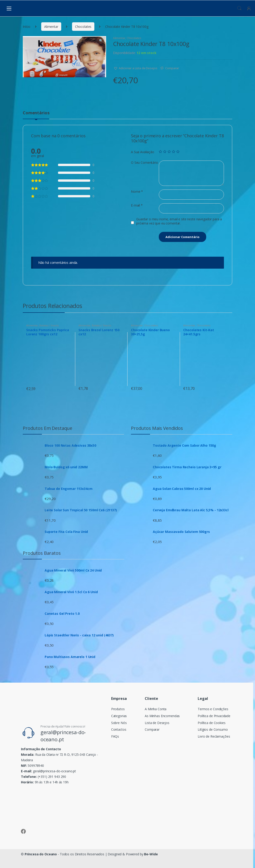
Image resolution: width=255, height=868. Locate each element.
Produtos (118, 709)
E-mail (137, 205)
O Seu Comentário (145, 163)
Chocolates (83, 27)
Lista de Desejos (157, 723)
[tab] (36, 115)
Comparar (172, 68)
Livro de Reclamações (214, 736)
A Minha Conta (156, 709)
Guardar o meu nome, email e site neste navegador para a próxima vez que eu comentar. (179, 221)
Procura (239, 8)
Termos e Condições (213, 709)
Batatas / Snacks (49, 325)
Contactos (119, 729)
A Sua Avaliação (143, 152)
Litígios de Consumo (213, 729)
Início (27, 27)
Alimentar (51, 27)
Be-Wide (151, 854)
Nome (137, 192)
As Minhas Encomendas (162, 716)
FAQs (115, 736)
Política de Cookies (212, 723)
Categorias (119, 716)
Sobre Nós (119, 723)
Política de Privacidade (214, 716)
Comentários (36, 113)
